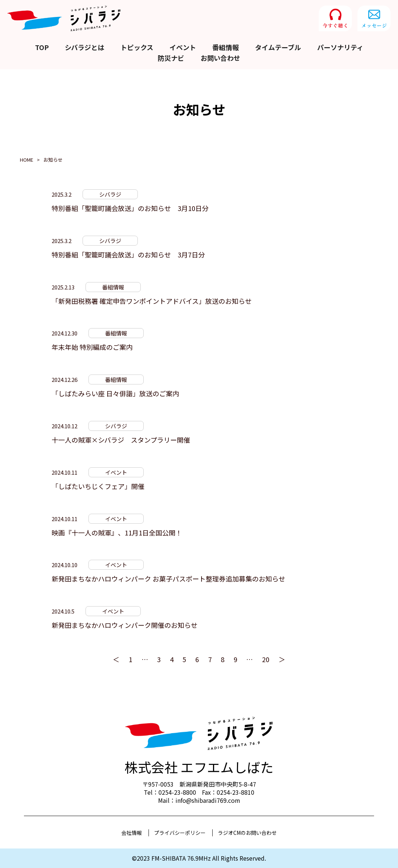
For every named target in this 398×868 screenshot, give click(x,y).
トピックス (137, 47)
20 (266, 659)
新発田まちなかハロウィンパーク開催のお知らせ (125, 625)
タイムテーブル (278, 47)
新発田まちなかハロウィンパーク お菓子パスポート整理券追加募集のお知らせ (168, 579)
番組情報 (226, 47)
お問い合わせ (220, 58)
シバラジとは (85, 47)
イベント (183, 47)
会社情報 (132, 833)
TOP (42, 47)
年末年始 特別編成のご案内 (92, 347)
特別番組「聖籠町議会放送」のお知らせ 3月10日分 (130, 208)
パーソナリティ (340, 47)
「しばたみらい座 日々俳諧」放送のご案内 (115, 393)
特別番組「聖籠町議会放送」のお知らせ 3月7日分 (128, 254)
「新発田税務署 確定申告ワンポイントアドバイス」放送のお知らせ (152, 301)
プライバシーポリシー (180, 833)
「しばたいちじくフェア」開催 (98, 486)
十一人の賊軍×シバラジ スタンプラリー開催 (121, 440)
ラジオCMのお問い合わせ (247, 833)
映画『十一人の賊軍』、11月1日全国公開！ (117, 533)
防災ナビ (171, 58)
